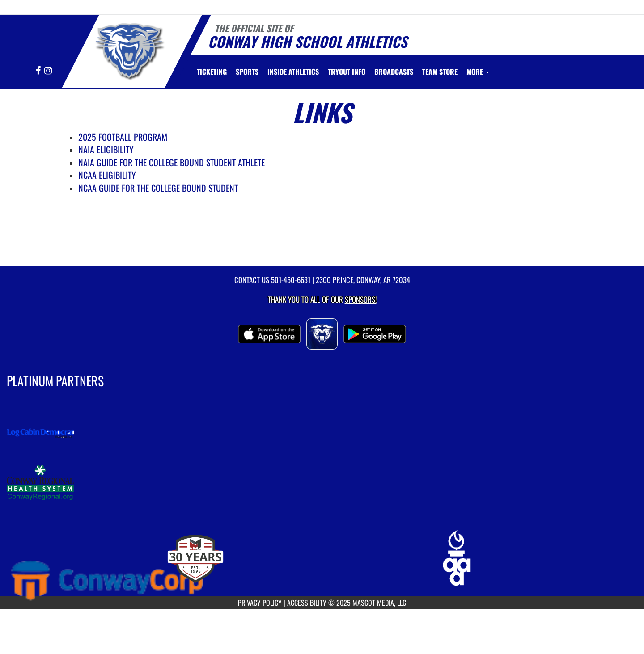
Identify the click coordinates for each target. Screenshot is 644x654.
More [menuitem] (478, 72)
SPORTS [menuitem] (247, 72)
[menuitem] (212, 72)
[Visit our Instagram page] (48, 71)
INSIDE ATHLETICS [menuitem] (293, 72)
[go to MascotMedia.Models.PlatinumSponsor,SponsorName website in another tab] (322, 433)
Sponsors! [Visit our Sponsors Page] (361, 299)
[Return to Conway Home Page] (128, 50)
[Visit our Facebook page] (39, 71)
